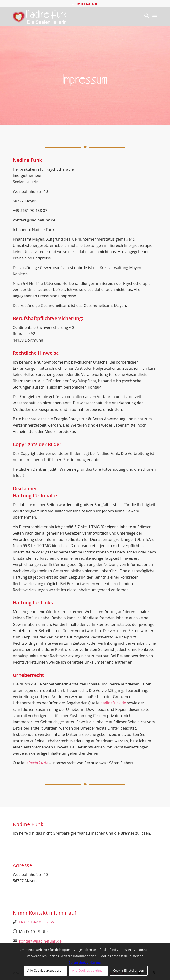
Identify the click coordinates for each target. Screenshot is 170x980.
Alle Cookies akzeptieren (45, 971)
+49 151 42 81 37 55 (36, 922)
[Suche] (144, 16)
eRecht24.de (37, 763)
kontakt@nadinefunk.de (40, 941)
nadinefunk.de (113, 703)
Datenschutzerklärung (85, 962)
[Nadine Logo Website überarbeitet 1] (70, 16)
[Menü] (155, 16)
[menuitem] (144, 16)
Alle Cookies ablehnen (88, 971)
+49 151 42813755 (86, 3)
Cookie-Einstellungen (129, 971)
